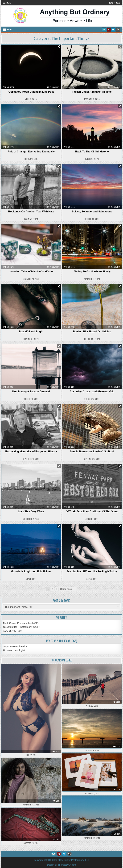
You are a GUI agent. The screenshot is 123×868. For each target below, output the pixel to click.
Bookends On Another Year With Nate (31, 212)
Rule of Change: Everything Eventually (31, 152)
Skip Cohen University (15, 646)
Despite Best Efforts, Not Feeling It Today (92, 571)
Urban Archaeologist (14, 650)
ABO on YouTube (12, 631)
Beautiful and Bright (31, 332)
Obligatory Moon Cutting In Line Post (31, 92)
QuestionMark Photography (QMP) (22, 627)
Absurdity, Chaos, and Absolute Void (92, 392)
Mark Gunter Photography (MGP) (21, 623)
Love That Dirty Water (31, 512)
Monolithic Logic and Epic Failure (31, 571)
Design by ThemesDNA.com (61, 865)
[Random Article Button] (109, 30)
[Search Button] (118, 30)
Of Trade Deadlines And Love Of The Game (92, 512)
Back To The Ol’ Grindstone (92, 152)
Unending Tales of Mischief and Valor (31, 272)
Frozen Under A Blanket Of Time (92, 92)
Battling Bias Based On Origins (92, 332)
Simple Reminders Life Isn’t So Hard (92, 452)
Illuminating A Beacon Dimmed (31, 392)
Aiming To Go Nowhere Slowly (92, 272)
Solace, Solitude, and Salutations (92, 212)
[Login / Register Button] (113, 30)
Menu (9, 3)
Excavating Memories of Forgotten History (31, 452)
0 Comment (55, 87)
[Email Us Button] (104, 30)
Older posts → (68, 589)
